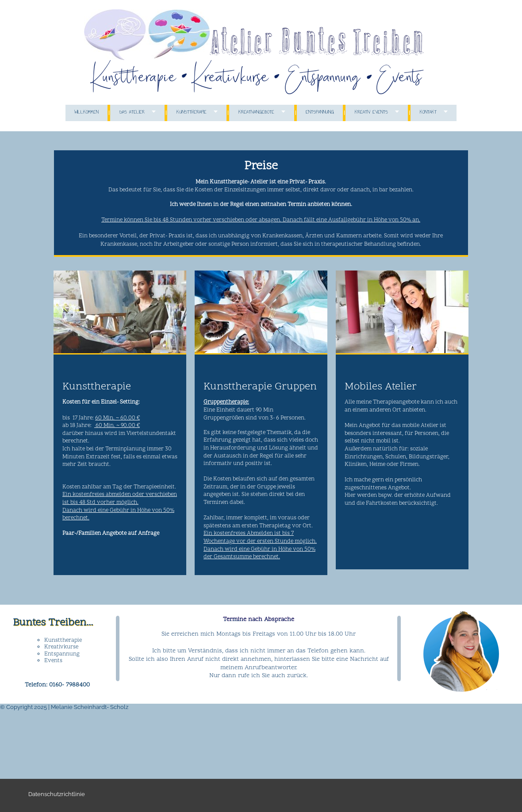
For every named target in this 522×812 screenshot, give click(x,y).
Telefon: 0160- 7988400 (57, 685)
